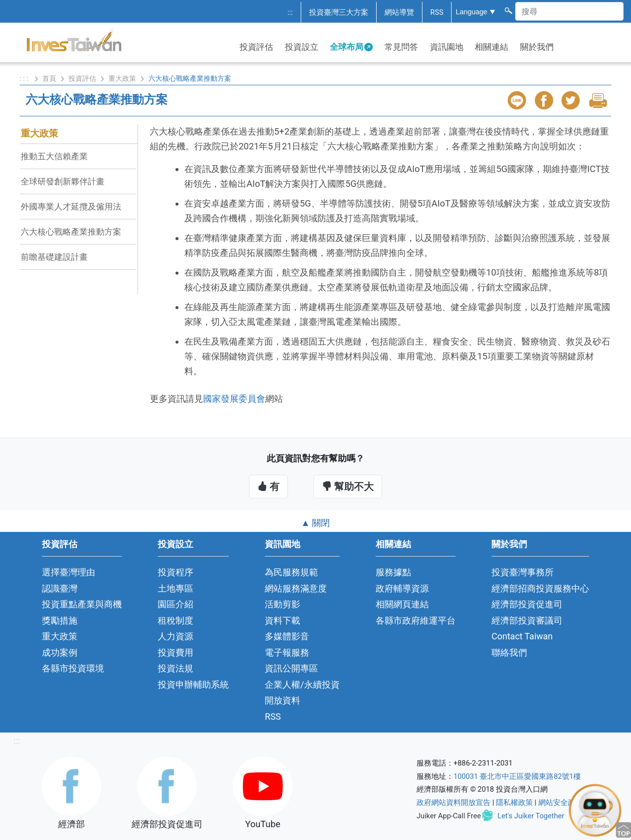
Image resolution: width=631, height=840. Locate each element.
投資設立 (302, 47)
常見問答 (401, 47)
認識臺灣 (60, 588)
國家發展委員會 (234, 399)
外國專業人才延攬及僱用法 (71, 207)
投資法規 (175, 668)
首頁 (49, 78)
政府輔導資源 (402, 588)
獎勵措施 (60, 620)
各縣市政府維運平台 (416, 620)
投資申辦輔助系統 (193, 684)
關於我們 (537, 47)
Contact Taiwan (522, 636)
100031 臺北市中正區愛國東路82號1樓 (517, 776)
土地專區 (175, 588)
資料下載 (282, 620)
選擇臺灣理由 (69, 572)
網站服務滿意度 (296, 588)
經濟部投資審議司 (527, 620)
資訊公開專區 (291, 668)
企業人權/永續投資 (302, 684)
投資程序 (175, 572)
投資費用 (175, 652)
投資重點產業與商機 (82, 604)
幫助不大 (348, 487)
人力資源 (175, 636)
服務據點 (393, 572)
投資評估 (256, 47)
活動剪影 (282, 604)
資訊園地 (447, 47)
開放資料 (282, 700)
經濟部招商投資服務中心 (540, 588)
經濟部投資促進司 (527, 604)
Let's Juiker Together (531, 816)
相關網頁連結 (402, 604)
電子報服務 (287, 652)
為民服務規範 (291, 572)
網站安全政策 (561, 803)
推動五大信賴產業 (54, 156)
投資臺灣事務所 (523, 572)
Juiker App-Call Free (449, 816)
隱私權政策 (514, 803)
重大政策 (122, 78)
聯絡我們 (509, 652)
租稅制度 (175, 620)
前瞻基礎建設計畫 (54, 257)
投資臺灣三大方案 (339, 12)
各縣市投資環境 (73, 668)
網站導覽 (399, 12)
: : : (25, 78)
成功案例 (60, 652)
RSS (437, 12)
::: (290, 12)
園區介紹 (175, 604)
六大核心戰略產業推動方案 (71, 232)
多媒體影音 (287, 636)
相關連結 (491, 47)
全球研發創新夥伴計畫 (63, 181)
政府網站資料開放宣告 (454, 803)
